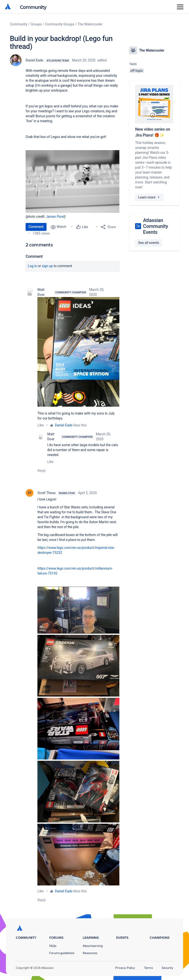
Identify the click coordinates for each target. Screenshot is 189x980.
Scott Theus (47, 493)
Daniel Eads (34, 60)
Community (33, 7)
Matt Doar (41, 292)
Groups (36, 24)
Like (40, 425)
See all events (149, 243)
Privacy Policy (125, 968)
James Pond (55, 217)
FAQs (53, 946)
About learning (93, 946)
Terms (148, 968)
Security (167, 968)
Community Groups (60, 24)
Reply (42, 471)
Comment (36, 227)
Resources (90, 953)
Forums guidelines (62, 953)
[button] (78, 352)
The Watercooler (90, 24)
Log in (32, 266)
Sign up (47, 266)
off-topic (137, 71)
